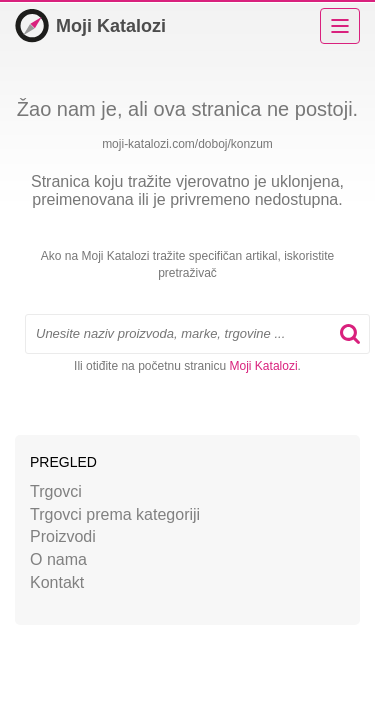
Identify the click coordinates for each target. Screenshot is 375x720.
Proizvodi (63, 536)
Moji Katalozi (264, 366)
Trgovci (56, 491)
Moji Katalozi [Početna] (90, 26)
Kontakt (57, 582)
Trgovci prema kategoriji (115, 514)
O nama (58, 559)
